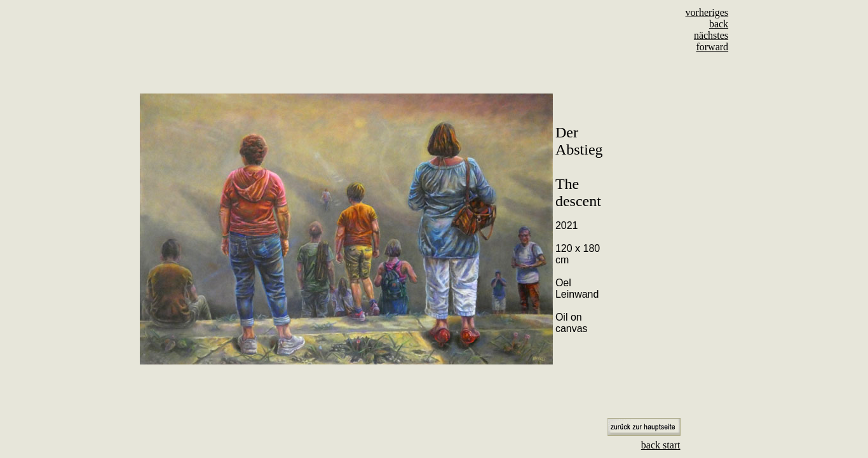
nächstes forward (711, 41)
